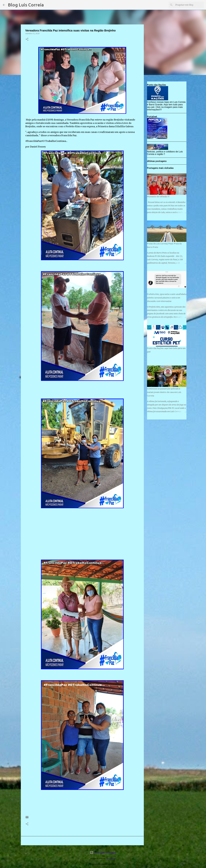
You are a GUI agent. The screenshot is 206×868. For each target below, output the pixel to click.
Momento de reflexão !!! (158, 197)
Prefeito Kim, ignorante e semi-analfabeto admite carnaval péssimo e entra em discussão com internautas (167, 298)
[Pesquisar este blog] (189, 5)
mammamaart (111, 858)
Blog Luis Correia (26, 5)
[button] (27, 39)
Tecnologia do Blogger (103, 852)
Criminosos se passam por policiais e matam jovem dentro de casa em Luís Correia (164, 392)
